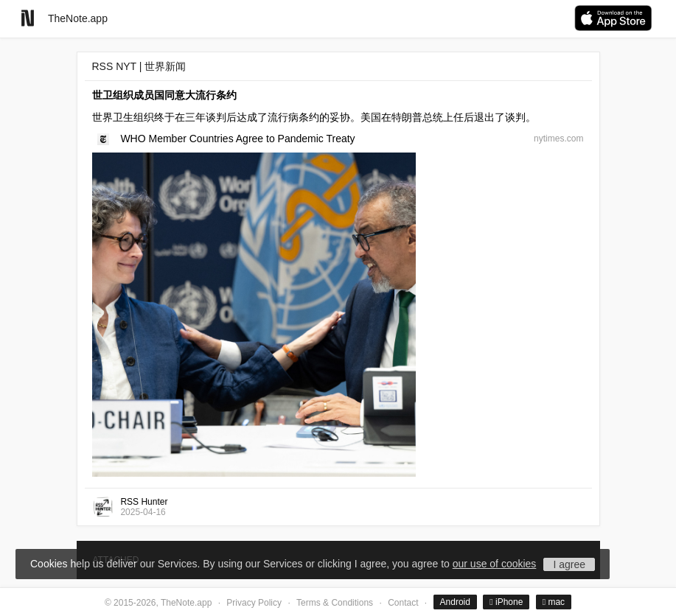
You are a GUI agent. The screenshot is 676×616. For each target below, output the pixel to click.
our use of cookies (495, 564)
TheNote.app (78, 18)
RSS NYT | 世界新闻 (139, 66)
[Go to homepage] (28, 18)
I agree (569, 564)
